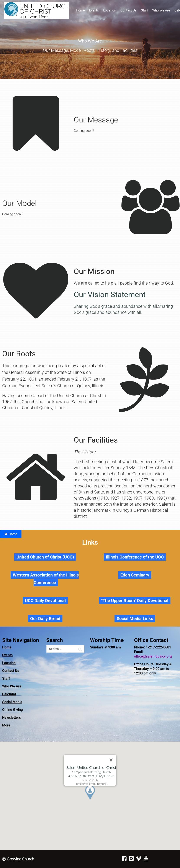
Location (110, 10)
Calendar (9, 694)
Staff (144, 10)
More (6, 725)
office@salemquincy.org (153, 656)
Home (80, 10)
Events (94, 10)
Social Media (12, 702)
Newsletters (11, 717)
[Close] (111, 760)
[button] (98, 804)
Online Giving (12, 710)
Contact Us (128, 10)
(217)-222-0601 (91, 780)
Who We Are (161, 10)
